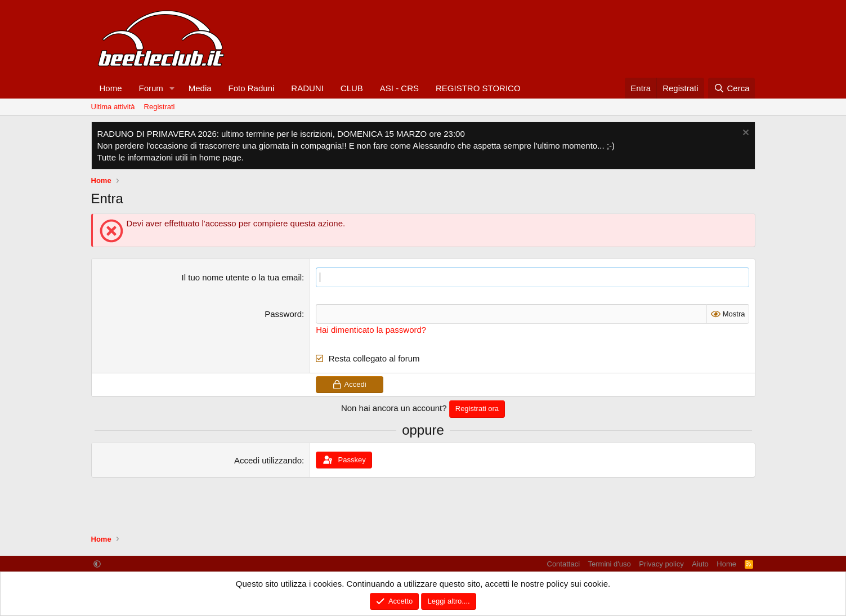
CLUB (352, 88)
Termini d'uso (610, 564)
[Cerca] (731, 88)
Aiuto (700, 564)
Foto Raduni (252, 88)
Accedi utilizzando (268, 460)
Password (283, 314)
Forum (151, 88)
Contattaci (564, 564)
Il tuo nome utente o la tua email (242, 277)
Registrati (160, 107)
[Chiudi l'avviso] (744, 134)
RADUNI (307, 88)
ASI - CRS (399, 88)
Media (200, 88)
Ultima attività (113, 107)
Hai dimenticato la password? (371, 330)
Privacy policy (661, 564)
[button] (172, 88)
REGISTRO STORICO (478, 88)
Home (111, 88)
